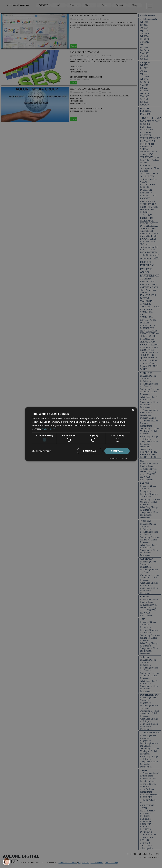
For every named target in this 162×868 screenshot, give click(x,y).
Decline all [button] (90, 451)
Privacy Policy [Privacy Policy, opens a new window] (48, 429)
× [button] (133, 410)
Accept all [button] (117, 451)
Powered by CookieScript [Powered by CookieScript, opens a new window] (119, 458)
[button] (42, 451)
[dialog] (81, 434)
